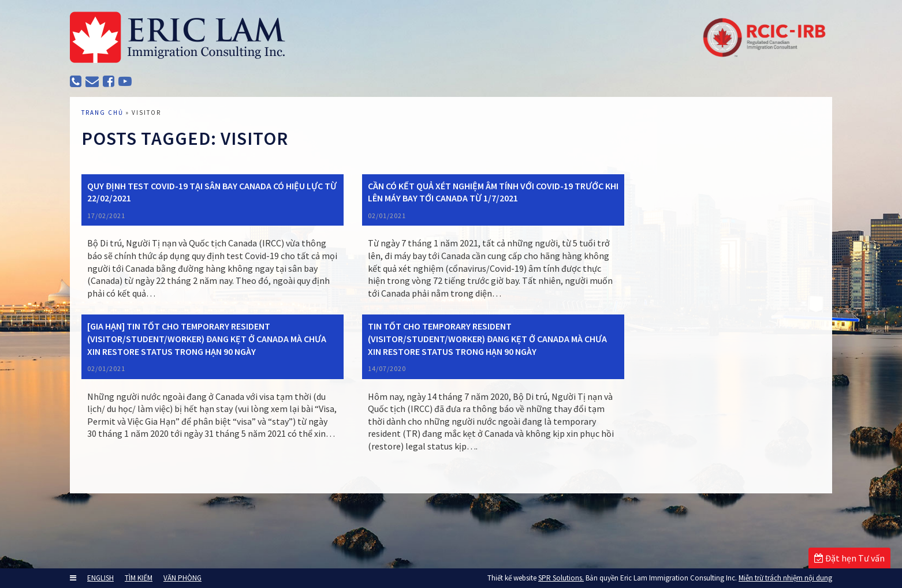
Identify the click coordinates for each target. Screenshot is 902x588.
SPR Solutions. (561, 578)
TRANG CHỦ (114, 141)
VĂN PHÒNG (182, 578)
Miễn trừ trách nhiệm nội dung (785, 578)
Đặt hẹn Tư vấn (849, 558)
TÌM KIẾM (139, 578)
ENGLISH (100, 578)
